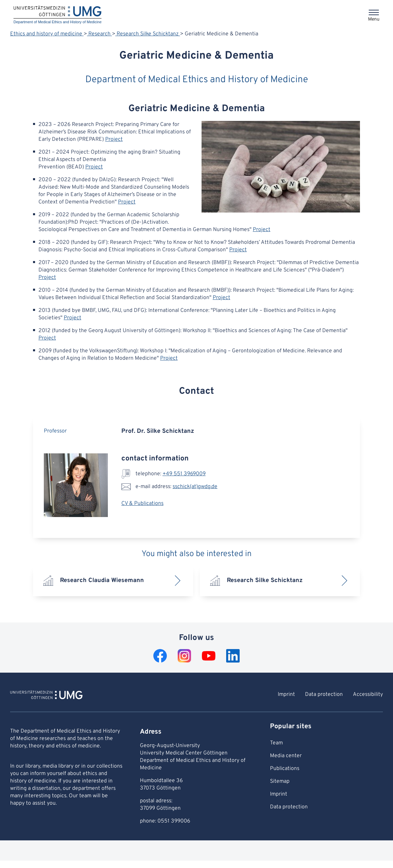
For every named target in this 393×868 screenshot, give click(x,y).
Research (99, 34)
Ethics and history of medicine (47, 34)
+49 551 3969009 (184, 474)
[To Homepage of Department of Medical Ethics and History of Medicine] (46, 696)
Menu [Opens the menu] (374, 19)
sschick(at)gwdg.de (195, 487)
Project (114, 139)
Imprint (286, 695)
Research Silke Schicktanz (148, 34)
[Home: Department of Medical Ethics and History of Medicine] (57, 15)
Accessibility (368, 695)
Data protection (324, 695)
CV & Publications (142, 504)
